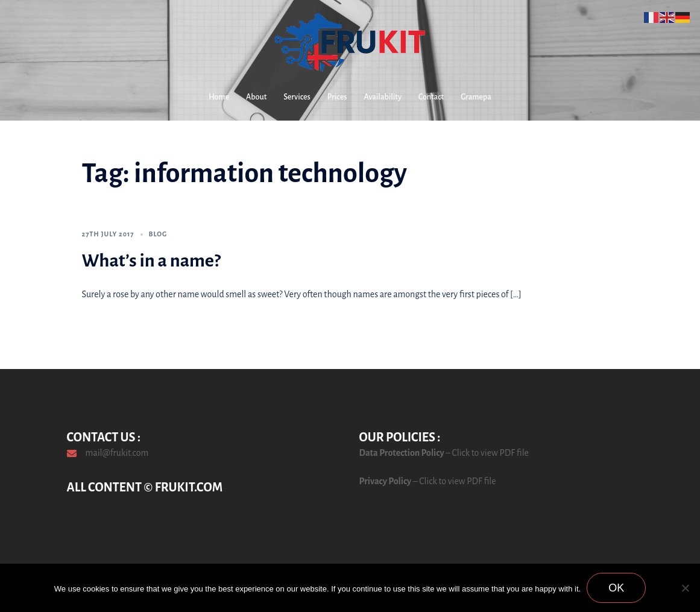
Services (297, 97)
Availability (383, 97)
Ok (616, 588)
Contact (431, 97)
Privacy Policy (386, 481)
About (256, 97)
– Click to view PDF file (487, 453)
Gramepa (476, 97)
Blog (158, 234)
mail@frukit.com (117, 453)
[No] (685, 588)
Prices (337, 97)
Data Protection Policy (402, 453)
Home (219, 97)
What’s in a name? (151, 260)
